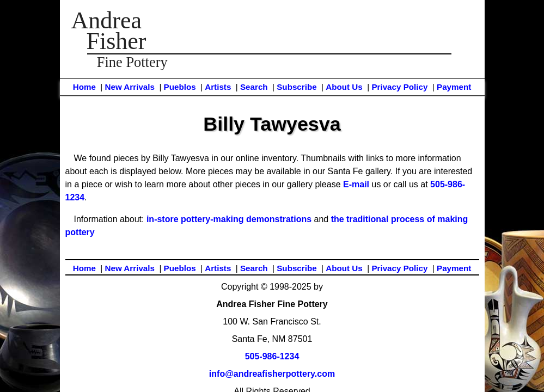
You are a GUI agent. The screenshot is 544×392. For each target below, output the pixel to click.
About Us (344, 87)
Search (254, 87)
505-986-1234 (272, 356)
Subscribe (297, 87)
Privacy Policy (399, 87)
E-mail (356, 184)
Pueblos (180, 87)
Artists (218, 87)
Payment (454, 87)
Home (84, 87)
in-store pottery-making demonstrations (229, 219)
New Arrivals (129, 87)
